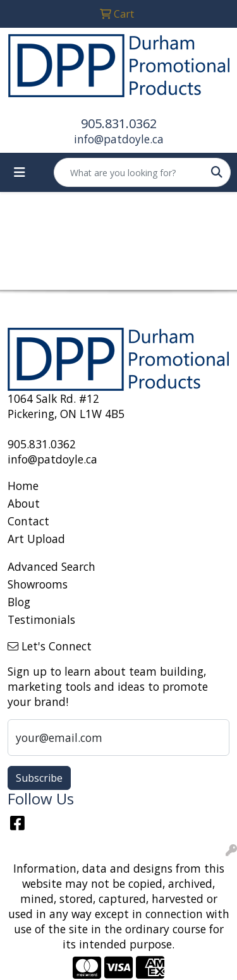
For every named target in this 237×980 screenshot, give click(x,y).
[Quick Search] (129, 172)
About (24, 503)
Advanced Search (52, 566)
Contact (28, 521)
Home (23, 486)
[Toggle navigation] (20, 172)
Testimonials (41, 619)
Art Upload (36, 539)
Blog (19, 602)
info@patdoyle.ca (119, 139)
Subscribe (39, 778)
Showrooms (38, 584)
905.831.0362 (119, 123)
